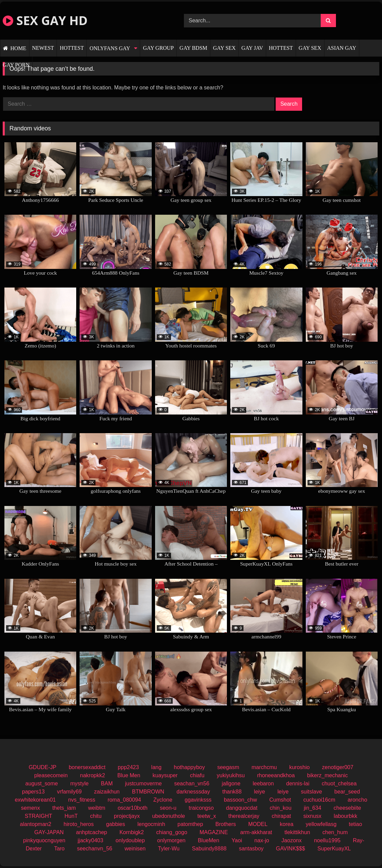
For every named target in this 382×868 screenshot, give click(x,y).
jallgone (231, 784)
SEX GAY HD (45, 20)
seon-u (168, 808)
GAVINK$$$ (291, 849)
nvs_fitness (82, 800)
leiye (260, 792)
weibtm (97, 808)
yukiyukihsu (231, 775)
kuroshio (299, 767)
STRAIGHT (38, 816)
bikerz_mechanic (327, 775)
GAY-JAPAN (49, 832)
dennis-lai (298, 784)
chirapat (281, 816)
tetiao (355, 824)
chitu (96, 816)
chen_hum (335, 832)
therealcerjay (244, 816)
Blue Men (129, 775)
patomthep (190, 824)
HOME (18, 48)
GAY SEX (224, 48)
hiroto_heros (79, 824)
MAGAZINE (214, 832)
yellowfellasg (321, 824)
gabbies (115, 824)
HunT (71, 816)
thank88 (232, 792)
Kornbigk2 (132, 832)
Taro (59, 849)
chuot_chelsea (339, 784)
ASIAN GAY (342, 48)
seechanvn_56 (94, 849)
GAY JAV (252, 48)
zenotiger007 (338, 767)
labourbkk (346, 816)
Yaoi (237, 840)
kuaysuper (165, 775)
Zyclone (163, 800)
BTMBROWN (148, 792)
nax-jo (262, 840)
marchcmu (264, 767)
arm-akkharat (256, 832)
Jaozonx (292, 840)
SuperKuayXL (334, 849)
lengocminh (151, 824)
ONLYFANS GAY (110, 48)
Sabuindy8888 (209, 849)
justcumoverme (143, 784)
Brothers (226, 824)
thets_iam (64, 808)
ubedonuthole (168, 816)
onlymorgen (171, 840)
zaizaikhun (107, 792)
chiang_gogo (172, 832)
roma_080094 (124, 800)
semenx (30, 808)
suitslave (312, 792)
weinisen (135, 849)
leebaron (263, 784)
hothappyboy (189, 767)
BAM (107, 784)
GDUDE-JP (43, 767)
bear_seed (347, 792)
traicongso (201, 808)
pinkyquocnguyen (44, 840)
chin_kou (281, 808)
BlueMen (208, 840)
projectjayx (127, 816)
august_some (42, 784)
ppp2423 (128, 767)
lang (156, 767)
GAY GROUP (158, 48)
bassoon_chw (240, 800)
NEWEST (43, 48)
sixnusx (312, 816)
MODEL (258, 824)
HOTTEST (72, 48)
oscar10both (132, 808)
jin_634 (313, 808)
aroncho (357, 800)
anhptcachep (92, 832)
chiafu (197, 775)
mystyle (79, 784)
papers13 (33, 792)
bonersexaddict (87, 767)
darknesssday (193, 792)
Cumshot (280, 800)
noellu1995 (327, 840)
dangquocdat (242, 808)
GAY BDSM (193, 48)
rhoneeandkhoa (276, 775)
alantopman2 (36, 824)
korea (286, 824)
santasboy (251, 849)
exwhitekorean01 (35, 800)
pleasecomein (51, 775)
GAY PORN (16, 65)
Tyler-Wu (169, 849)
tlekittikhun (297, 832)
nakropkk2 (92, 775)
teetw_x (207, 816)
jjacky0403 (90, 840)
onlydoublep (130, 840)
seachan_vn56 (192, 784)
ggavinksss (198, 800)
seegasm (228, 767)
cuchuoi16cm (319, 800)
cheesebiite (347, 808)
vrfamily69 (69, 792)
